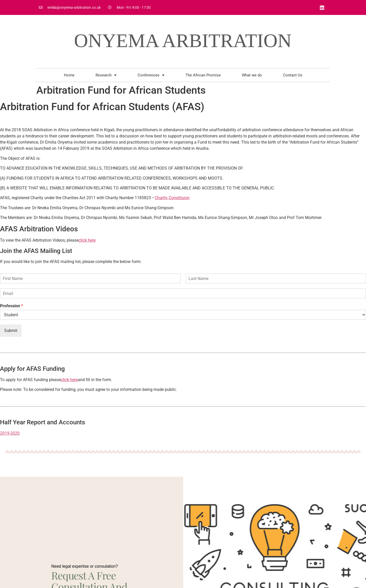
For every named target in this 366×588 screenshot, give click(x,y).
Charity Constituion (172, 198)
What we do (252, 75)
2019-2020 (10, 433)
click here (87, 240)
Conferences (151, 75)
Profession (11, 306)
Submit (11, 331)
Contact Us (293, 75)
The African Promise (203, 75)
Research (106, 75)
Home (69, 75)
